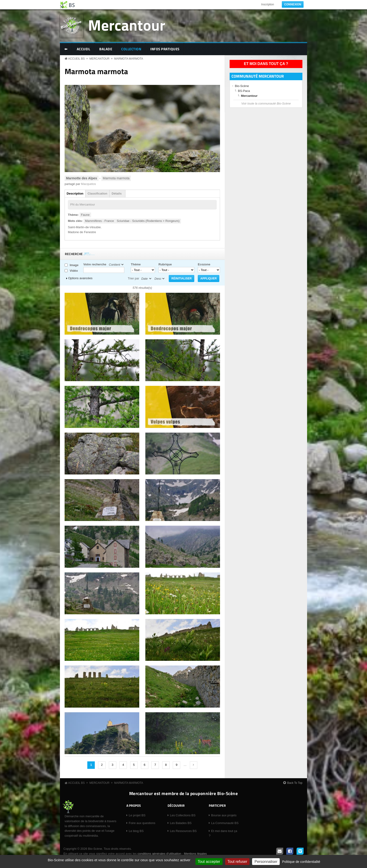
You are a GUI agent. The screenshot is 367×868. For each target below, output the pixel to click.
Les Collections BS (183, 815)
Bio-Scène (242, 86)
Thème (136, 264)
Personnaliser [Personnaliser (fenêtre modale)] (266, 862)
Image (74, 265)
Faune (85, 215)
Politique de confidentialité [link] (301, 862)
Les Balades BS (181, 823)
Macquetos (88, 184)
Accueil (84, 49)
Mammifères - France (99, 221)
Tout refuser (237, 862)
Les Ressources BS (183, 831)
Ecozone (204, 264)
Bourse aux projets (224, 815)
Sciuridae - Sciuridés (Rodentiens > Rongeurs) (148, 221)
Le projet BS (137, 815)
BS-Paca (244, 91)
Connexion (293, 4)
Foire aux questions (142, 823)
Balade (106, 49)
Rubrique (165, 264)
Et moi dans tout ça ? (266, 64)
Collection (131, 49)
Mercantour (127, 25)
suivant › (194, 765)
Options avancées (80, 278)
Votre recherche (95, 264)
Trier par (134, 278)
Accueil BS (76, 59)
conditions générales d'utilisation (159, 854)
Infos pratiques (165, 49)
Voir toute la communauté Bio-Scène (266, 103)
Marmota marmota (129, 59)
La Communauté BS (225, 823)
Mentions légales (195, 854)
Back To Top (295, 783)
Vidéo (74, 271)
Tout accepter (209, 862)
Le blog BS (136, 831)
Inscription (268, 4)
